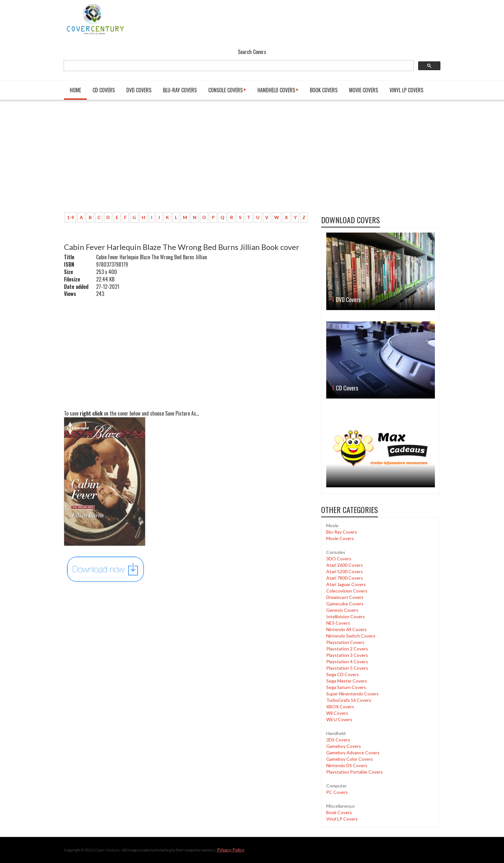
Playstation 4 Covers (347, 661)
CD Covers (104, 90)
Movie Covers (364, 90)
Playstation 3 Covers (347, 655)
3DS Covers (338, 740)
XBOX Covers (340, 707)
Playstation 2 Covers (347, 649)
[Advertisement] (188, 159)
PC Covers (337, 792)
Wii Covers (337, 713)
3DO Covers (339, 559)
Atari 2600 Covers (345, 565)
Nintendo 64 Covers (346, 629)
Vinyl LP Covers (406, 90)
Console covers (225, 90)
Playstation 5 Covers (347, 668)
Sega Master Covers (347, 681)
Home (75, 90)
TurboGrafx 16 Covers (349, 700)
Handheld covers (276, 90)
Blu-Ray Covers (180, 90)
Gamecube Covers (345, 604)
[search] (238, 66)
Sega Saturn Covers (346, 687)
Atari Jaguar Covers (346, 584)
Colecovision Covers (347, 591)
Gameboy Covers (344, 746)
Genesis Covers (342, 610)
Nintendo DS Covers (347, 765)
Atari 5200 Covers (345, 571)
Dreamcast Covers (345, 597)
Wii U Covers (339, 719)
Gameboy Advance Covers (353, 753)
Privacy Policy (231, 850)
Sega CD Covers (343, 674)
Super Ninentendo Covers (352, 694)
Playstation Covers (345, 642)
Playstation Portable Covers (355, 772)
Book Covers (324, 90)
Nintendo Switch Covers (351, 636)
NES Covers (338, 623)
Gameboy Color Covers (350, 759)
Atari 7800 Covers (345, 578)
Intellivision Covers (346, 616)
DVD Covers (139, 90)
